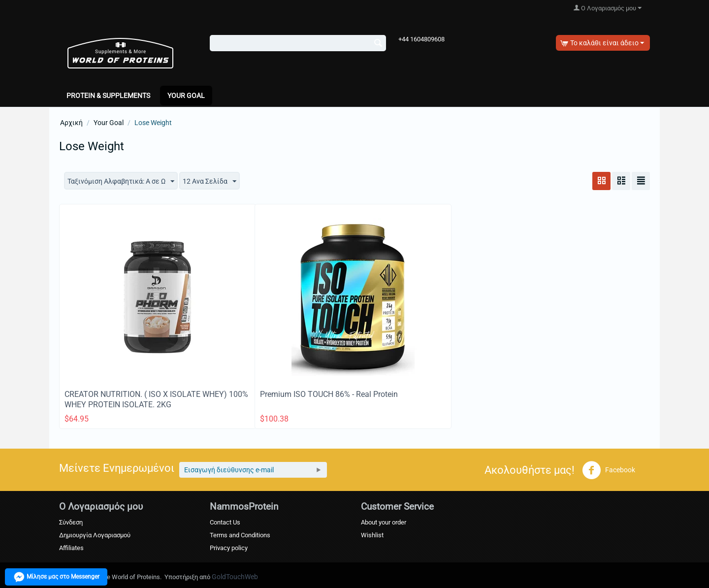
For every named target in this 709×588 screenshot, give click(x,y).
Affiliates (71, 548)
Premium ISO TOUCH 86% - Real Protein (329, 394)
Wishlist (372, 535)
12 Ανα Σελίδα (209, 182)
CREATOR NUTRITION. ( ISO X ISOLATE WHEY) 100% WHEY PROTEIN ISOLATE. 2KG (156, 399)
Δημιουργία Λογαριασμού (95, 535)
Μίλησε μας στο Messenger (56, 577)
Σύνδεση (71, 522)
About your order (384, 522)
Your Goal (186, 96)
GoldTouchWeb (235, 577)
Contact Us (225, 522)
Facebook (609, 470)
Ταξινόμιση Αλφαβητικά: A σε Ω (121, 182)
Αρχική (71, 123)
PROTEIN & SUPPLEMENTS (108, 96)
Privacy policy (229, 548)
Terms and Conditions (240, 535)
